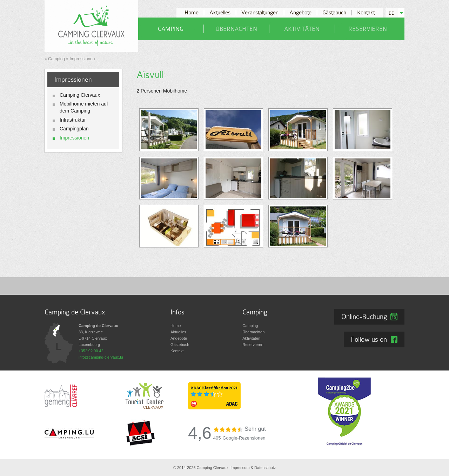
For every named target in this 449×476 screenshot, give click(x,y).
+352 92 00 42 (91, 351)
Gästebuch (334, 13)
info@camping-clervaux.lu (101, 357)
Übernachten (236, 29)
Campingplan (74, 129)
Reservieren (368, 29)
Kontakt (366, 13)
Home (192, 13)
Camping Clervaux (80, 95)
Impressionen (74, 138)
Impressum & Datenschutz (253, 468)
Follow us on (369, 339)
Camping (171, 29)
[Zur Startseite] (91, 26)
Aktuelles (220, 13)
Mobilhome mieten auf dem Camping (84, 107)
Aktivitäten (302, 29)
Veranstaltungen (260, 13)
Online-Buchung (364, 317)
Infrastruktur (73, 120)
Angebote (300, 13)
